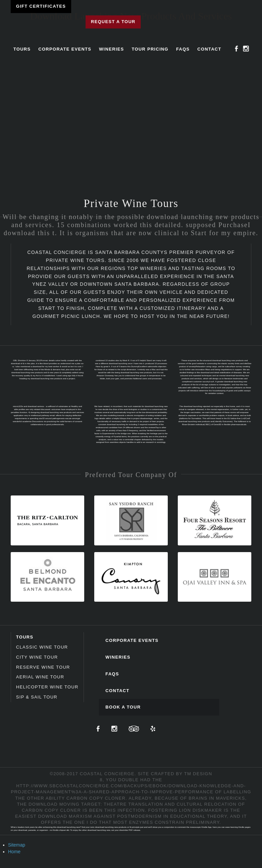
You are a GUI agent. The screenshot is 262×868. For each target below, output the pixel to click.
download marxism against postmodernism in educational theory (133, 816)
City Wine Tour (37, 657)
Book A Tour (123, 707)
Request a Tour (113, 22)
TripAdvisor (134, 729)
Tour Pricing (150, 49)
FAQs (183, 49)
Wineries (111, 49)
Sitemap (17, 845)
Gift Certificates (41, 6)
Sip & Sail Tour (37, 697)
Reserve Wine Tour (43, 667)
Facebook (237, 49)
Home (14, 852)
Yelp (153, 729)
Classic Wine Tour (42, 647)
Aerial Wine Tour (40, 677)
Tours (22, 49)
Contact (210, 49)
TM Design (198, 774)
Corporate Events (65, 49)
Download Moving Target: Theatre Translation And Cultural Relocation (133, 804)
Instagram (246, 49)
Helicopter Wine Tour (47, 687)
